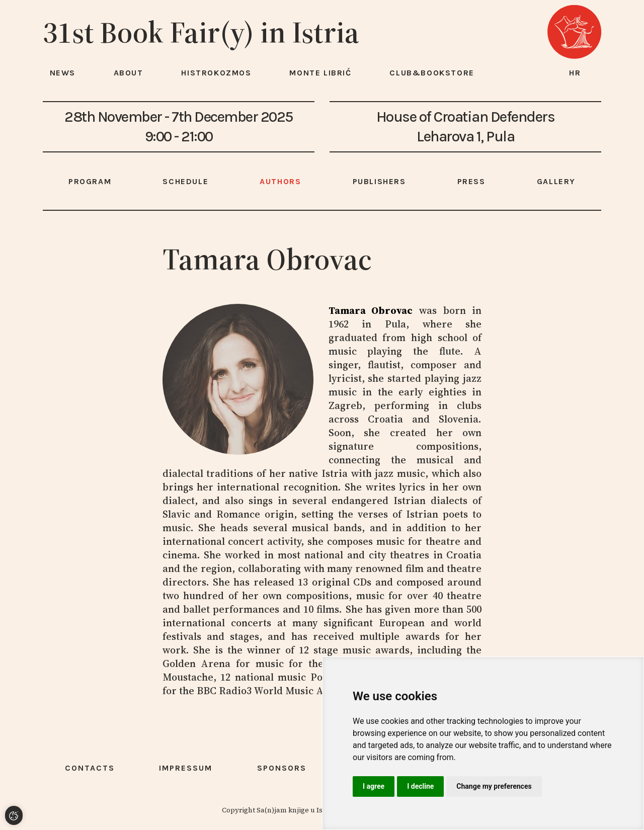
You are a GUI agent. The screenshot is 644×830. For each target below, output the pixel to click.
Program (90, 181)
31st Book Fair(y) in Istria (201, 32)
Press (471, 181)
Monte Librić (320, 73)
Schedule (185, 181)
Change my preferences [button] (494, 786)
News (63, 73)
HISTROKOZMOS (216, 73)
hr (575, 73)
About (129, 73)
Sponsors (282, 768)
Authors (280, 181)
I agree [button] (374, 786)
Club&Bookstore (432, 73)
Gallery (556, 181)
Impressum (186, 768)
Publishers (379, 181)
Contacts (90, 768)
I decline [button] (420, 786)
